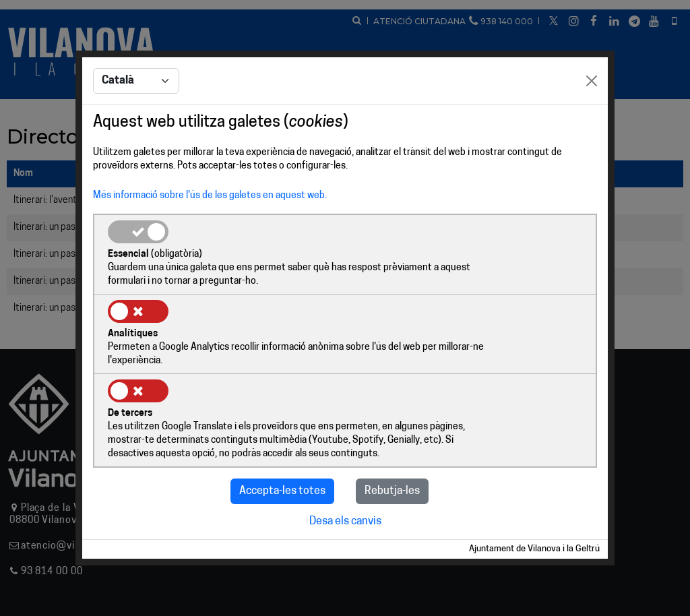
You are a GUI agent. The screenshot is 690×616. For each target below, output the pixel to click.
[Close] (592, 123)
